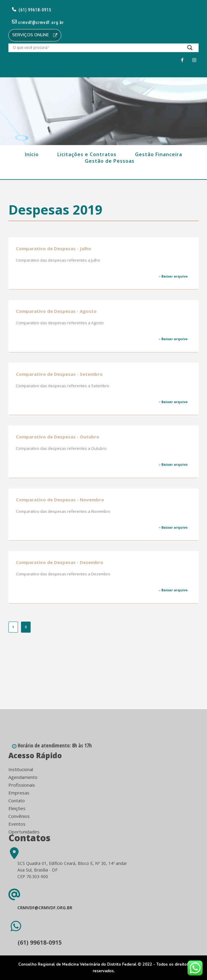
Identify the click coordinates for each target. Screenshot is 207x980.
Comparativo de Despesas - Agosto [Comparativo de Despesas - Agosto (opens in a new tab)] (56, 311)
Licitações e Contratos (87, 154)
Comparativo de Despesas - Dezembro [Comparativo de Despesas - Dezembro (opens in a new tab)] (60, 562)
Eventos (17, 824)
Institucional (21, 769)
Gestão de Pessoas (110, 161)
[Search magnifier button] (190, 49)
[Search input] (96, 48)
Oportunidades (24, 832)
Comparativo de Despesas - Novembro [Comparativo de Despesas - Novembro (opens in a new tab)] (60, 500)
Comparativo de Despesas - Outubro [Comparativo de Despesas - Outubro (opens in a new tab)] (58, 437)
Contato (17, 800)
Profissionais (22, 785)
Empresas (19, 793)
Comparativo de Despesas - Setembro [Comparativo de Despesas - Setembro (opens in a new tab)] (59, 374)
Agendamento (23, 777)
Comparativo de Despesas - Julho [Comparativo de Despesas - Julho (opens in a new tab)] (54, 248)
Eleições (17, 808)
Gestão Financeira (159, 154)
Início (32, 154)
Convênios (19, 816)
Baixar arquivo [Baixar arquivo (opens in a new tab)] (173, 276)
